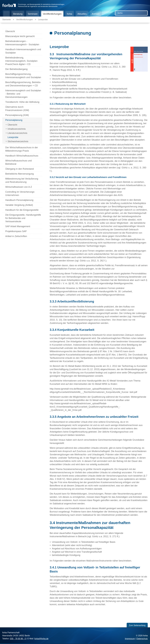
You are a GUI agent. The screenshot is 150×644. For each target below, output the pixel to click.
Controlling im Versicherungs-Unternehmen (20, 194)
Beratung (18, 14)
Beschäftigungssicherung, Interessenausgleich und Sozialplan (23, 76)
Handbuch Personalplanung (19, 200)
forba (70, 14)
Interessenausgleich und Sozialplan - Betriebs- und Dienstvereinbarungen (23, 94)
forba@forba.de (41, 639)
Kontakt (96, 14)
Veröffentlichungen (52, 14)
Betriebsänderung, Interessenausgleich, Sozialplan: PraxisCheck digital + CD (22, 61)
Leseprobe (43, 20)
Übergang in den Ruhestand (20, 169)
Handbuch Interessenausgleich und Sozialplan (23, 51)
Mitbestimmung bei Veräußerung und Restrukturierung (22, 180)
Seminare (33, 14)
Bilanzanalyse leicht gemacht (20, 36)
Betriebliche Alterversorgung (20, 174)
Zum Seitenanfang (137, 625)
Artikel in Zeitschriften (16, 236)
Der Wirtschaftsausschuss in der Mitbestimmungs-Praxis (22, 149)
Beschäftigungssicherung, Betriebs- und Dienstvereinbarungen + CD (23, 84)
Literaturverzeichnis (17, 133)
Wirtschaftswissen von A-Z (19, 187)
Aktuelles (82, 14)
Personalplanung (14, 120)
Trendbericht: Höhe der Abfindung (22, 102)
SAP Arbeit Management (18, 226)
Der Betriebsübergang (16, 69)
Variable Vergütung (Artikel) (19, 205)
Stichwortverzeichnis (18, 141)
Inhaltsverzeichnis (17, 129)
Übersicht (10, 31)
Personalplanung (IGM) (17, 115)
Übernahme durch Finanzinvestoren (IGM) (17, 109)
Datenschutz (142, 639)
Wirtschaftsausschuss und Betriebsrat (18, 162)
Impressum (130, 639)
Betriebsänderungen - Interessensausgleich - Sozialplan (22, 43)
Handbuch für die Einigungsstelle (22, 210)
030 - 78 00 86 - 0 (18, 639)
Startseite (6, 14)
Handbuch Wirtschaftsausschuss (22, 156)
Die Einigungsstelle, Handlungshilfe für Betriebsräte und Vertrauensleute (23, 218)
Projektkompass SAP (16, 231)
